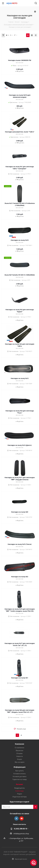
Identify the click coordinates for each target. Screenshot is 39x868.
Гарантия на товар (20, 779)
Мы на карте (20, 762)
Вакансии (19, 750)
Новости (20, 756)
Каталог (20, 784)
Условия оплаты (19, 774)
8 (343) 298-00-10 (21, 829)
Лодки (19, 794)
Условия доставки (20, 776)
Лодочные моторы (20, 797)
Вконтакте (16, 818)
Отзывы (19, 753)
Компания (19, 744)
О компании (19, 748)
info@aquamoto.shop (21, 834)
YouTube (22, 818)
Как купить (20, 771)
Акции (19, 759)
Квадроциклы (19, 788)
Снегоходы (20, 791)
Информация (19, 767)
